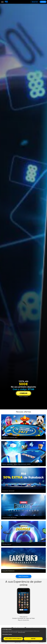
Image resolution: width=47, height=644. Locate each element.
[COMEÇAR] (23, 393)
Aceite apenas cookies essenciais (13, 639)
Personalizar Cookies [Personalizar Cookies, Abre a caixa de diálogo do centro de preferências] (7, 634)
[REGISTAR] (35, 2)
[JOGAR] (43, 2)
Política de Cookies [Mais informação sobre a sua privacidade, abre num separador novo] (22, 632)
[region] (24, 635)
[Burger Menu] (2, 2)
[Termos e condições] (23, 397)
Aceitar (33, 639)
